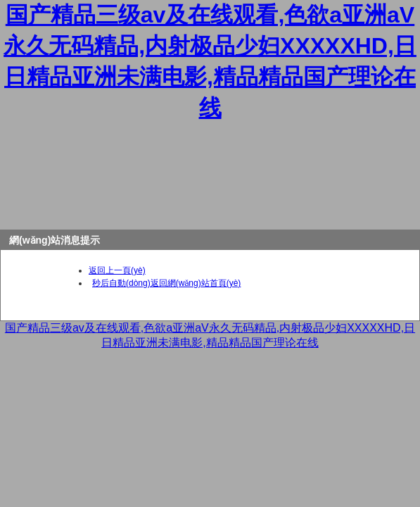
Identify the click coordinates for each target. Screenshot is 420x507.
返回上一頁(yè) (117, 270)
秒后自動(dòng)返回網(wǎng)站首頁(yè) (166, 283)
